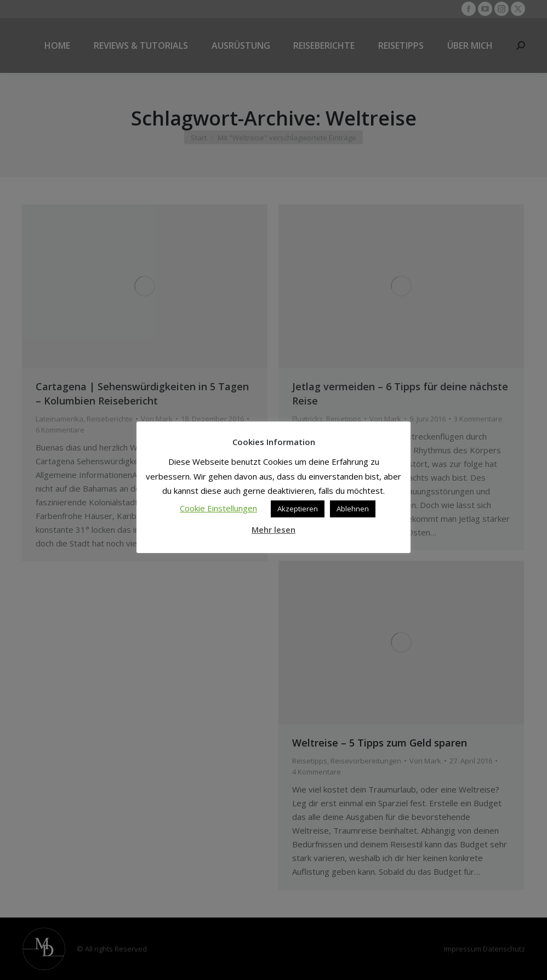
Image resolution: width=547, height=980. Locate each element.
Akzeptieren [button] (298, 509)
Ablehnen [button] (353, 509)
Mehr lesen (273, 529)
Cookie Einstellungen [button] (218, 508)
